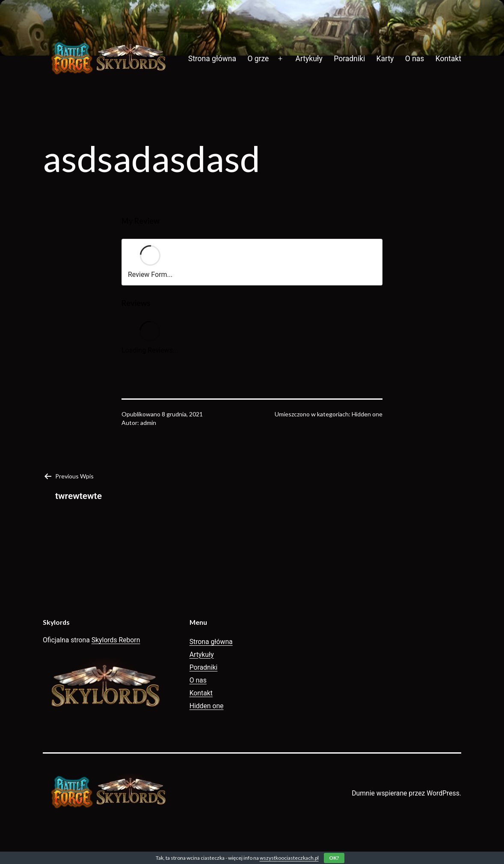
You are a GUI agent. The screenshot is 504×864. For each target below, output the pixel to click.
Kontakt (448, 59)
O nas (415, 59)
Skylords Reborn (116, 640)
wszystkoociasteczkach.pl (289, 858)
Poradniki (349, 59)
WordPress (443, 793)
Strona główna (212, 59)
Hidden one (367, 414)
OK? (334, 858)
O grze (258, 59)
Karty (385, 59)
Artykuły (309, 59)
